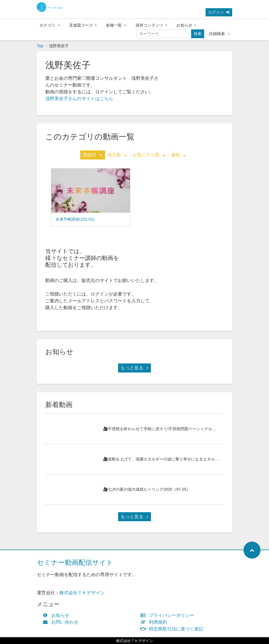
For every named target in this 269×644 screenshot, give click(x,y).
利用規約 (155, 622)
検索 (198, 34)
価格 (178, 155)
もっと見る (134, 368)
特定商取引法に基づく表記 (173, 629)
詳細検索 (219, 34)
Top (40, 46)
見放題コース (83, 25)
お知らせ (186, 25)
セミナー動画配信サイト (75, 562)
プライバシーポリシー (169, 615)
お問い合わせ (62, 622)
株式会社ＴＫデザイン (82, 593)
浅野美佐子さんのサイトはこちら (79, 99)
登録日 (92, 155)
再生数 (117, 155)
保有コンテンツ (151, 25)
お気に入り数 (149, 155)
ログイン (219, 12)
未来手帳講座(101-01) (75, 219)
